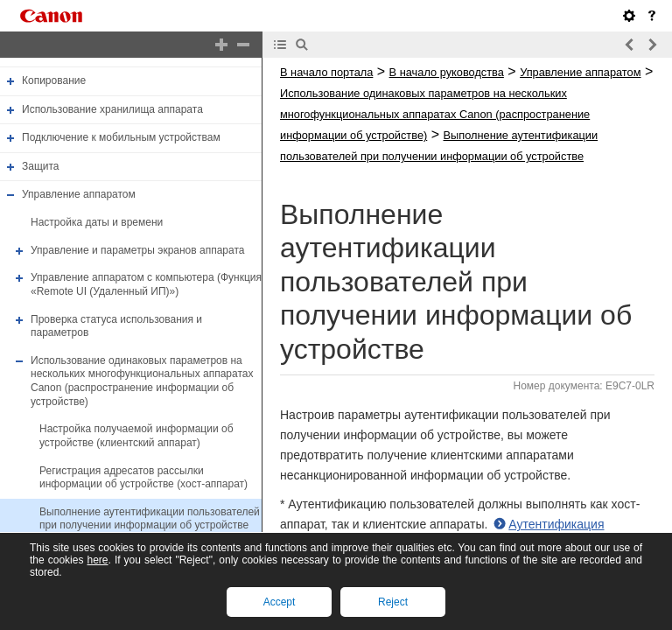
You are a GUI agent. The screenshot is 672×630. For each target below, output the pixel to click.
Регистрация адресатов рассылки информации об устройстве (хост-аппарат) (143, 478)
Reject (393, 602)
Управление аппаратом (79, 195)
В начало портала (326, 72)
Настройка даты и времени (97, 222)
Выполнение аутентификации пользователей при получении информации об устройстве (150, 519)
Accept (280, 602)
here (97, 560)
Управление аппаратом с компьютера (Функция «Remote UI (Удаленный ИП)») (146, 284)
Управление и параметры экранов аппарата (137, 250)
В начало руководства (447, 72)
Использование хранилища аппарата (112, 109)
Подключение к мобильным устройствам (121, 137)
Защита (41, 166)
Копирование (54, 80)
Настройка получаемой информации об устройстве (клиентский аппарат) (136, 436)
